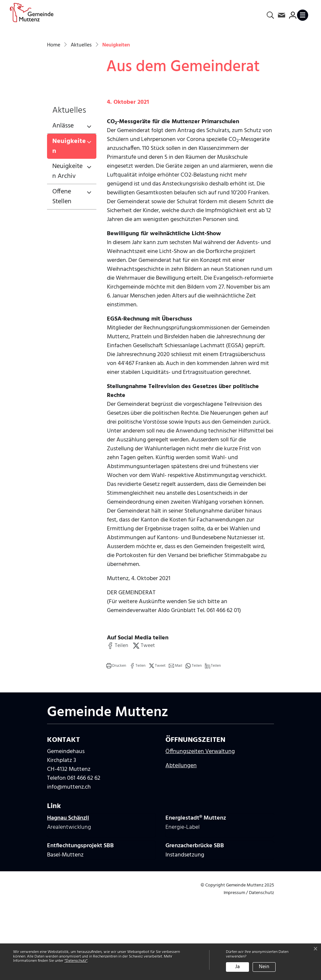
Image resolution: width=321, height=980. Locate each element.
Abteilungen (181, 849)
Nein (264, 967)
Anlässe (63, 209)
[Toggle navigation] (304, 15)
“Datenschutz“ (76, 961)
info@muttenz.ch (69, 870)
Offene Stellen (62, 280)
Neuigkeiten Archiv (67, 254)
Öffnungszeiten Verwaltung (200, 835)
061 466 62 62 (84, 862)
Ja (237, 967)
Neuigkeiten (74, 230)
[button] (118, 729)
